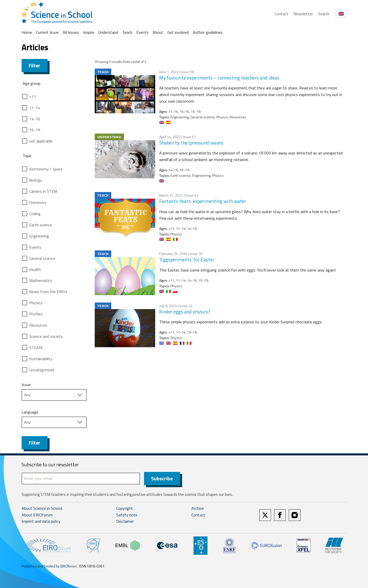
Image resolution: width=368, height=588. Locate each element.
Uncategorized (42, 370)
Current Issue (47, 32)
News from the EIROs (48, 292)
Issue (26, 385)
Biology (36, 180)
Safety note (127, 515)
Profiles (36, 314)
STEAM (36, 347)
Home (27, 32)
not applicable (41, 141)
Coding (35, 214)
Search (324, 14)
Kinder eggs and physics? (185, 312)
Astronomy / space (46, 169)
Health (35, 269)
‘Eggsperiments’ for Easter (187, 259)
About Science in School (42, 508)
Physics (36, 303)
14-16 (35, 119)
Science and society (46, 336)
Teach (127, 32)
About (158, 32)
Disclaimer (125, 521)
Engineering (39, 236)
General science (42, 258)
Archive (198, 508)
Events (142, 32)
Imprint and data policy (41, 521)
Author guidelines (208, 32)
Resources (38, 325)
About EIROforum (37, 515)
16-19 (35, 130)
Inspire (89, 32)
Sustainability (41, 359)
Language (30, 412)
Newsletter (303, 14)
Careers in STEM (43, 191)
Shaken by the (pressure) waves (191, 143)
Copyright (125, 508)
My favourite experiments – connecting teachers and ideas (219, 78)
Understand (108, 32)
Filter (35, 65)
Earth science (41, 225)
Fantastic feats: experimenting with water (203, 201)
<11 (33, 97)
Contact (281, 14)
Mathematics (41, 280)
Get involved (178, 32)
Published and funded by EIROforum (49, 566)
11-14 (35, 108)
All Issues (71, 32)
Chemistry (38, 202)
